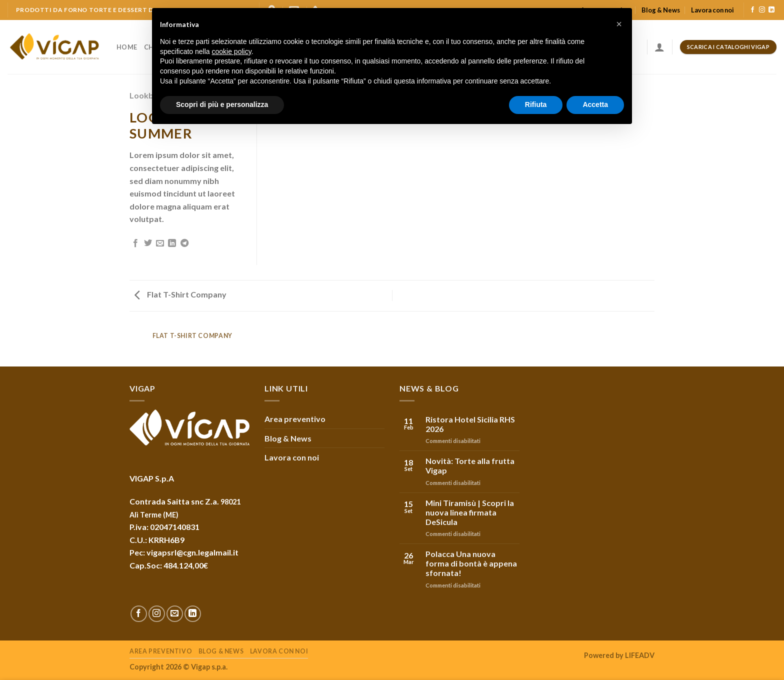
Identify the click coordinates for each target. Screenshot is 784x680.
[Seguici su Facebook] (752, 10)
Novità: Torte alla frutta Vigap (470, 465)
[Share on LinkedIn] (172, 243)
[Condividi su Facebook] (135, 243)
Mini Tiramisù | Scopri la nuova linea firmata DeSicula (470, 512)
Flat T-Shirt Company (180, 294)
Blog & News (661, 10)
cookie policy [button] (232, 51)
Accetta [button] (595, 104)
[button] (619, 24)
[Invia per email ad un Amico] (160, 243)
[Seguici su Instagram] (762, 10)
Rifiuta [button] (536, 104)
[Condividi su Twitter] (148, 243)
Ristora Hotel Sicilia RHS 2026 (470, 424)
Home (127, 47)
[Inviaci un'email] (175, 614)
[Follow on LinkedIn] (771, 10)
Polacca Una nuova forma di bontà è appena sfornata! (471, 563)
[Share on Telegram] (184, 243)
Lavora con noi (712, 10)
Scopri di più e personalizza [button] (222, 104)
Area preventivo (295, 419)
